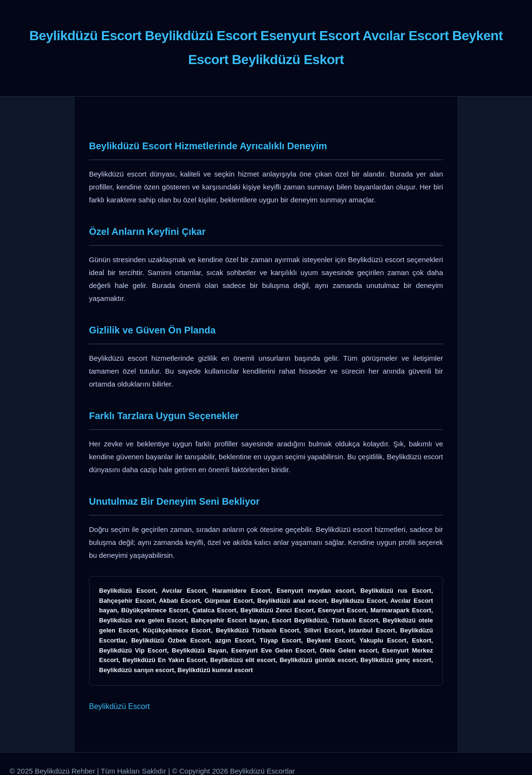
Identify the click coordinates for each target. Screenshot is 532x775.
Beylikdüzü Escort (119, 706)
